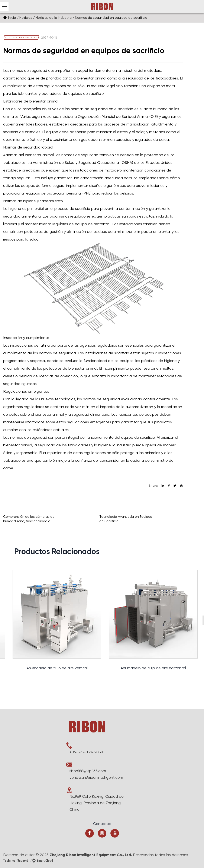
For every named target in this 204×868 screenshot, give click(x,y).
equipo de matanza (93, 224)
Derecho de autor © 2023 (26, 855)
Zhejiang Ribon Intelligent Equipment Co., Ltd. (91, 855)
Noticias (26, 18)
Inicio (12, 18)
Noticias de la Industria (54, 18)
